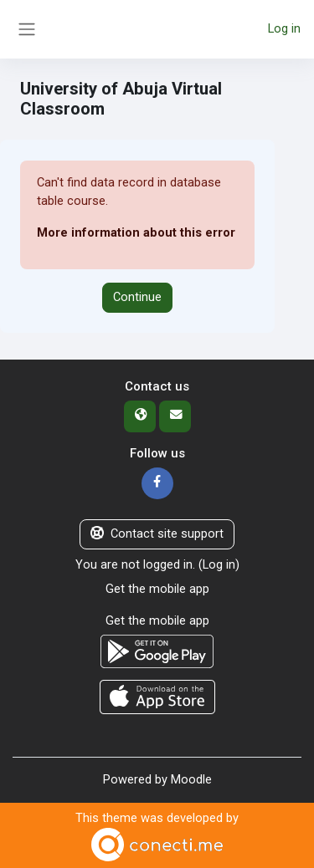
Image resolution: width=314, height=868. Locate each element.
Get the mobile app (157, 589)
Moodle (191, 779)
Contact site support (157, 534)
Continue (137, 297)
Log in (284, 28)
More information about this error (136, 232)
